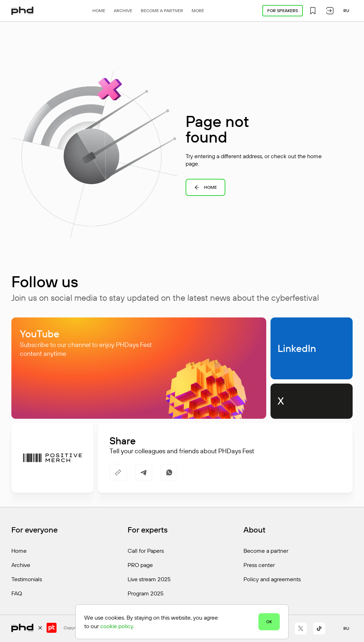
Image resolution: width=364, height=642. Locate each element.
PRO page (140, 565)
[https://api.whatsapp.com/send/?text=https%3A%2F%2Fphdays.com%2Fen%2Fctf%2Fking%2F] (169, 472)
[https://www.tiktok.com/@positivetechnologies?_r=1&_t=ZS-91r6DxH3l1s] (319, 628)
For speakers (283, 10)
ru (346, 10)
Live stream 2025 (149, 579)
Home (99, 10)
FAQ (17, 593)
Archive (123, 10)
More (198, 10)
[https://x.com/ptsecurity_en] (301, 628)
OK (269, 622)
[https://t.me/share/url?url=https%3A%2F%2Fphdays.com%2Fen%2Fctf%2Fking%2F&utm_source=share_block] (144, 472)
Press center (259, 565)
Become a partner (162, 10)
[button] (313, 11)
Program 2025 (146, 593)
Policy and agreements (272, 579)
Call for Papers (146, 551)
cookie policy (117, 626)
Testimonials (27, 579)
